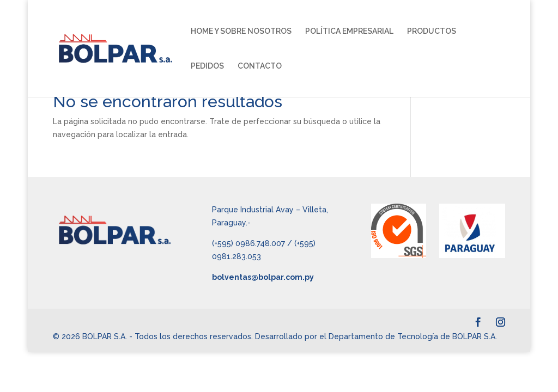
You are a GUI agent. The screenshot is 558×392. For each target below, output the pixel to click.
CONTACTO (260, 66)
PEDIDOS (207, 66)
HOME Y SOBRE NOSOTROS (241, 31)
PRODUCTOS (432, 31)
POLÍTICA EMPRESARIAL (349, 31)
